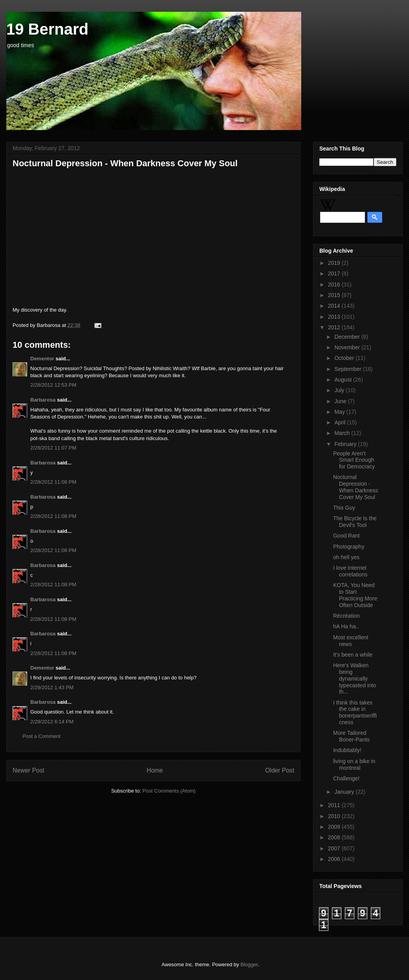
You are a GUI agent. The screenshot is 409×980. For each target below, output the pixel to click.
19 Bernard (47, 29)
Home (155, 770)
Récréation (346, 616)
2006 (335, 859)
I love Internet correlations (350, 571)
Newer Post (29, 770)
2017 (335, 273)
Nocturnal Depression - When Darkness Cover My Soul (356, 487)
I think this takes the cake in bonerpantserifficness (355, 712)
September (348, 369)
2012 (335, 327)
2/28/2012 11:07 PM (53, 448)
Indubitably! (347, 750)
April (341, 422)
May (340, 412)
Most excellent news (351, 641)
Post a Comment (41, 736)
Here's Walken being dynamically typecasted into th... (355, 678)
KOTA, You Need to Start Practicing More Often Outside (355, 595)
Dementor (42, 359)
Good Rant (346, 536)
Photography (349, 547)
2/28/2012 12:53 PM (53, 385)
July (340, 390)
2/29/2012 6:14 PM (52, 722)
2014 (335, 306)
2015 (335, 295)
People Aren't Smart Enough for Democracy (354, 460)
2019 (335, 263)
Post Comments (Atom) (169, 791)
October (345, 358)
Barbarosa (43, 400)
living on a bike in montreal (354, 764)
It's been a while (353, 655)
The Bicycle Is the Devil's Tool (355, 522)
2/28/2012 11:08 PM (53, 482)
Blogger (249, 964)
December (348, 337)
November (348, 347)
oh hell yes (346, 557)
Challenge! (346, 778)
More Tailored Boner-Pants (351, 736)
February (346, 444)
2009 (335, 827)
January (345, 792)
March (343, 433)
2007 (335, 848)
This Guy (344, 508)
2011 (335, 805)
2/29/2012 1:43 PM (52, 687)
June (341, 401)
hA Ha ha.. (346, 626)
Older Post (280, 770)
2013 (335, 317)
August (344, 380)
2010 (335, 816)
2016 (335, 284)
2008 (335, 837)
